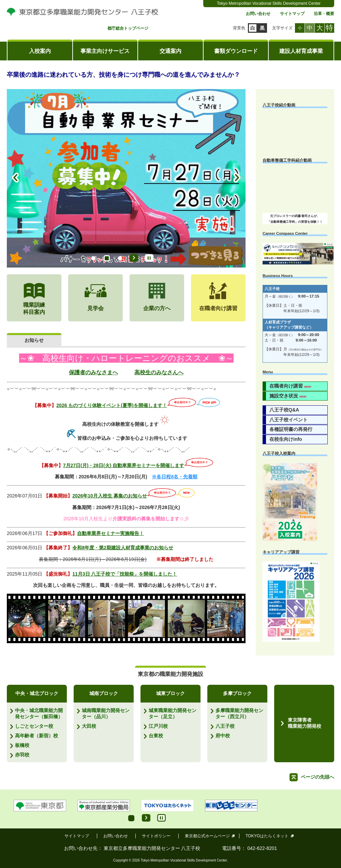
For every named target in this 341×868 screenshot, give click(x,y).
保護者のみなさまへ (93, 372)
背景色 (239, 28)
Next (237, 178)
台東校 (156, 736)
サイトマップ (292, 14)
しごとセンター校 (34, 726)
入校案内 (40, 51)
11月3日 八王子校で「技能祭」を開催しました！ (125, 574)
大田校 (89, 726)
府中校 (223, 736)
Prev (15, 178)
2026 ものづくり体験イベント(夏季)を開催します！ (112, 405)
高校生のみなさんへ (159, 372)
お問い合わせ (258, 14)
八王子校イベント (288, 420)
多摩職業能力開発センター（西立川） (239, 713)
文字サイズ (282, 28)
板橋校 (22, 745)
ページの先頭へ (317, 777)
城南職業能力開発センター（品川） (106, 713)
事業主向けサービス (105, 51)
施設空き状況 (288, 396)
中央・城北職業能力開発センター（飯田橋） (39, 713)
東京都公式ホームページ (207, 836)
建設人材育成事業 (301, 51)
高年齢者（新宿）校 (36, 736)
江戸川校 (158, 726)
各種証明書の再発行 (291, 429)
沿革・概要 (324, 14)
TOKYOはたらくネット (267, 836)
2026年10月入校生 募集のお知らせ (110, 496)
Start (134, 258)
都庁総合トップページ (128, 28)
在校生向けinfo (286, 439)
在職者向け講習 (290, 386)
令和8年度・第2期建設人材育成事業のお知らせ (123, 548)
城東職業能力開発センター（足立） (173, 713)
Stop (149, 258)
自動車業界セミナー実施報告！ (110, 533)
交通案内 (170, 51)
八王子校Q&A (284, 410)
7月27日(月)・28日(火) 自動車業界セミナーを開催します (124, 465)
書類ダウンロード (236, 51)
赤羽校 (22, 755)
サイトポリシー (156, 836)
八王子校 (225, 726)
